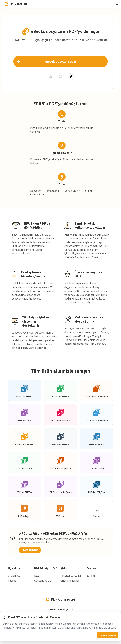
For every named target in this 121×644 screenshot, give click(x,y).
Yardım (91, 576)
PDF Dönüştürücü (46, 568)
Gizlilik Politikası (70, 581)
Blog (37, 576)
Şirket (65, 568)
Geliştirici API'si (43, 581)
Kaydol (12, 581)
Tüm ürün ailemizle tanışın (60, 371)
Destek (91, 568)
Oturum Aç (14, 576)
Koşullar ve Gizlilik (71, 576)
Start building (30, 550)
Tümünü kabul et (108, 635)
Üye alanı (14, 568)
